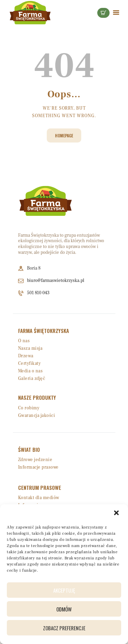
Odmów (64, 609)
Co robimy (29, 408)
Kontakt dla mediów (39, 498)
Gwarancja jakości (37, 416)
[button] (117, 513)
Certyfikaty (30, 363)
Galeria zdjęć (32, 379)
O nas (24, 341)
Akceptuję (64, 590)
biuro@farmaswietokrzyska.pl (56, 281)
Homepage (64, 135)
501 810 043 (38, 293)
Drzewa (26, 356)
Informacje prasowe (38, 467)
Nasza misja (30, 348)
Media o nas (31, 371)
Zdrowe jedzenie (35, 460)
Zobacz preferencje (64, 628)
